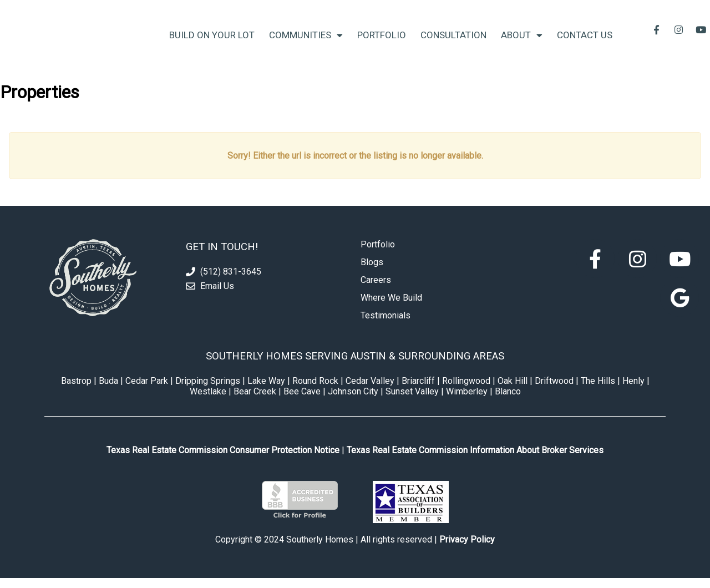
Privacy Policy (467, 549)
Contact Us (585, 40)
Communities (306, 40)
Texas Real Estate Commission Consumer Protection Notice (223, 460)
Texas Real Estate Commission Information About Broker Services (475, 460)
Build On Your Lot (212, 40)
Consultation (453, 40)
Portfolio (382, 40)
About (522, 40)
